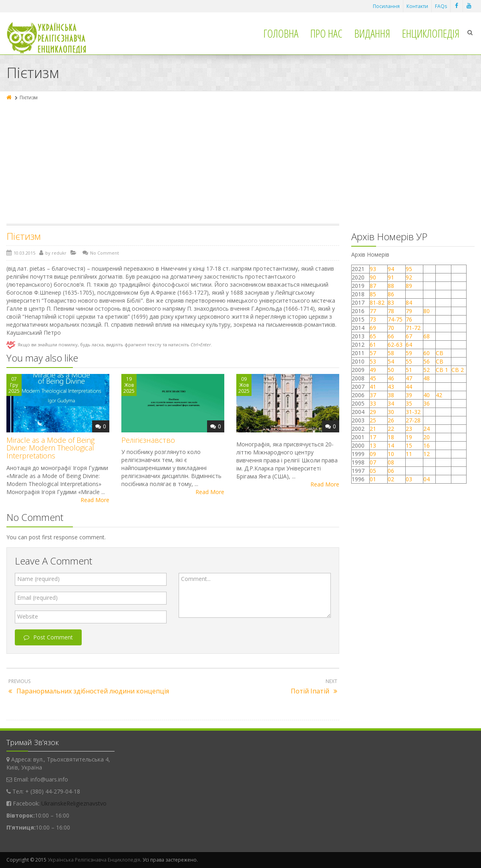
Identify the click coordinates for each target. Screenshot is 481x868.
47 (409, 378)
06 (391, 471)
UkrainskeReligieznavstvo (74, 803)
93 (373, 269)
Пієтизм (24, 236)
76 (409, 319)
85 (373, 294)
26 (391, 420)
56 (427, 361)
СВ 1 (442, 370)
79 (409, 311)
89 (409, 286)
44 (409, 387)
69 (373, 328)
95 (409, 269)
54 (391, 361)
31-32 (413, 412)
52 (427, 370)
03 (409, 479)
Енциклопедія (431, 33)
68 (427, 336)
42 (440, 395)
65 (373, 336)
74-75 (395, 319)
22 (391, 429)
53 (373, 361)
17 (373, 437)
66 (391, 336)
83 (391, 302)
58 (391, 353)
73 (373, 319)
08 (391, 462)
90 (373, 277)
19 (409, 437)
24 (427, 429)
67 (409, 336)
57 (373, 353)
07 (373, 462)
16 (427, 445)
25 (373, 420)
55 (409, 361)
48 (427, 378)
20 (427, 437)
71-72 (413, 328)
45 (373, 378)
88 (391, 286)
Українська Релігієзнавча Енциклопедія (94, 860)
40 (427, 395)
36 (427, 403)
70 (391, 328)
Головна (281, 33)
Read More (95, 500)
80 (427, 311)
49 (373, 370)
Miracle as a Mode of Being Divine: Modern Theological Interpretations (50, 448)
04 (427, 479)
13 (373, 445)
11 (409, 454)
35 (409, 403)
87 (373, 286)
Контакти (417, 6)
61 (373, 345)
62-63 (395, 345)
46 (391, 378)
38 (391, 395)
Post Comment (48, 637)
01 (373, 479)
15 (409, 445)
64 (409, 345)
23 (409, 429)
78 (391, 311)
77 (373, 311)
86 (391, 294)
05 (373, 471)
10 (391, 454)
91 (391, 277)
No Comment (105, 253)
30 (391, 412)
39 (409, 395)
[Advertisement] (241, 163)
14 (391, 445)
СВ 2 (458, 370)
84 (409, 302)
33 (373, 403)
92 (409, 277)
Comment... (196, 579)
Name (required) (38, 579)
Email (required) (37, 598)
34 (391, 403)
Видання (372, 33)
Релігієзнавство (148, 440)
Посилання (386, 6)
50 (391, 370)
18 (391, 437)
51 (409, 370)
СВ (440, 353)
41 (373, 387)
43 (391, 387)
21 (373, 429)
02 (391, 479)
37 (373, 395)
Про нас (326, 33)
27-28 (413, 420)
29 (373, 412)
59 (409, 353)
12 (427, 454)
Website (28, 616)
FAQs (441, 6)
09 (373, 454)
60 (427, 353)
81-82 (377, 302)
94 (391, 269)
